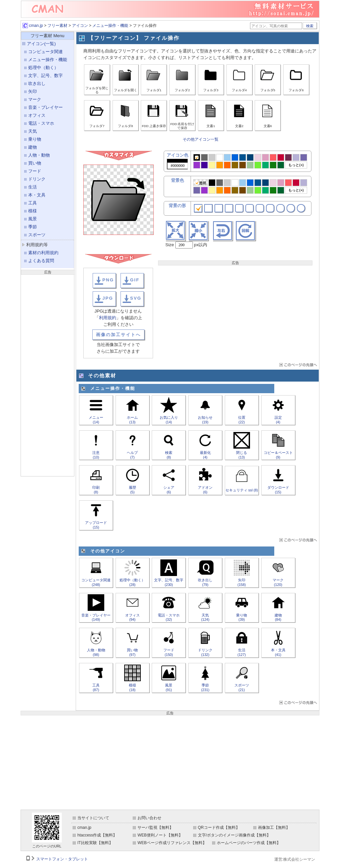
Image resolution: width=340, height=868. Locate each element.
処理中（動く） (43, 68)
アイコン (80, 26)
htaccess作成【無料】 (97, 835)
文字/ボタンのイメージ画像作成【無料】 (234, 835)
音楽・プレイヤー (45, 107)
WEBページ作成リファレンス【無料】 (172, 843)
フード (35, 171)
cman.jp (33, 26)
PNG (108, 280)
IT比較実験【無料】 (95, 843)
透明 (201, 183)
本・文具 (37, 195)
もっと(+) (296, 165)
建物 (33, 147)
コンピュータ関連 (45, 52)
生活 (33, 187)
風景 (33, 219)
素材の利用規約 (43, 253)
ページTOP (298, 365)
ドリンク (37, 179)
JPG (108, 298)
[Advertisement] (47, 375)
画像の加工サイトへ (118, 335)
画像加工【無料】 (274, 828)
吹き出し (37, 83)
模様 (33, 211)
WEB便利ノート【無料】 (160, 835)
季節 (33, 227)
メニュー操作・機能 (110, 26)
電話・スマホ (41, 123)
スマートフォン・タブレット (62, 859)
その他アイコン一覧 (201, 139)
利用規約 (108, 318)
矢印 (33, 91)
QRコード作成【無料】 (219, 828)
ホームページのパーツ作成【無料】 (249, 843)
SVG (136, 298)
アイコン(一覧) (41, 44)
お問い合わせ (149, 818)
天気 (33, 131)
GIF (135, 280)
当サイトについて (93, 818)
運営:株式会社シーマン (295, 859)
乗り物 (35, 139)
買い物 (35, 163)
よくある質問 (41, 261)
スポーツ (37, 235)
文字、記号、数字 (45, 75)
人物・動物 (39, 155)
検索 (310, 26)
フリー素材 (57, 26)
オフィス (37, 115)
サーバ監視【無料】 (155, 828)
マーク (35, 99)
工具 (33, 203)
